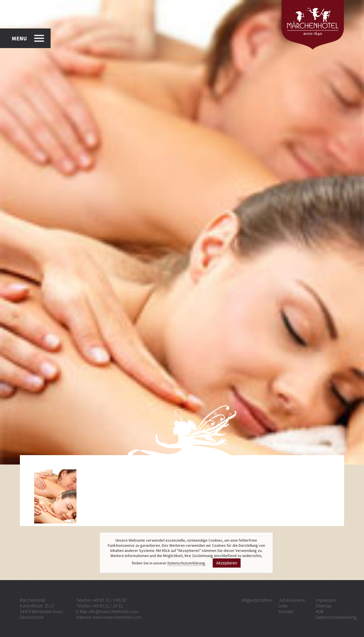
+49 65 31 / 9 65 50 (109, 600)
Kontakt (286, 611)
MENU (19, 38)
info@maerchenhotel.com (113, 611)
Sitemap (324, 606)
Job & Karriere (292, 600)
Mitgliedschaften (257, 600)
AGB (319, 611)
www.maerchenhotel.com (117, 617)
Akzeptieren (227, 563)
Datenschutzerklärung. (187, 563)
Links (283, 606)
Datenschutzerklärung (336, 617)
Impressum (326, 600)
